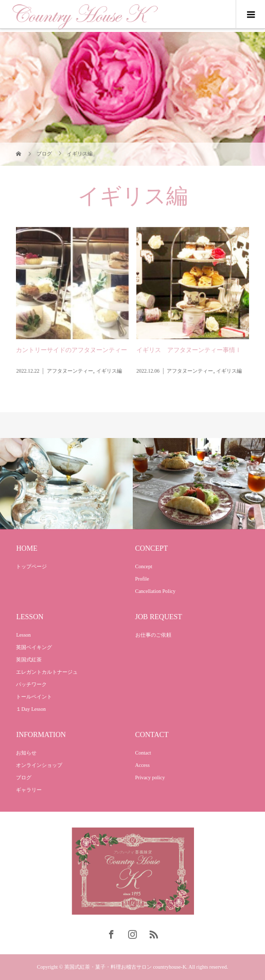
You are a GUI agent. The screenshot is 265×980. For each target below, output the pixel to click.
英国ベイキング (34, 647)
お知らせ (26, 753)
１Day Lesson (31, 709)
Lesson (23, 635)
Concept (144, 566)
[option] (66, 484)
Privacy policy (150, 777)
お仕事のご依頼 (153, 635)
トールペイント (34, 697)
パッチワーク (31, 684)
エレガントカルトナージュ (47, 672)
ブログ (24, 777)
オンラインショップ (39, 765)
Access (143, 765)
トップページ (31, 566)
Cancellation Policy (156, 591)
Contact (143, 753)
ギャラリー (29, 790)
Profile (142, 579)
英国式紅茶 (29, 660)
